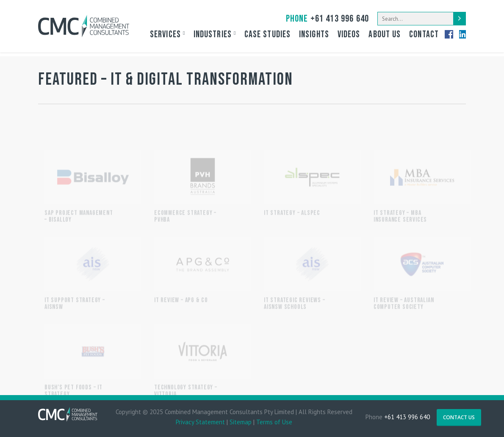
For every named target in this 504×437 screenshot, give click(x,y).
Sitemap (241, 422)
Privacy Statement (200, 422)
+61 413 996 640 (327, 19)
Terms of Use (274, 422)
